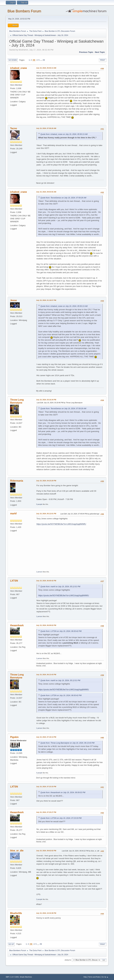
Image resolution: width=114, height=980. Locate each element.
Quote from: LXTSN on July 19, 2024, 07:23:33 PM (61, 818)
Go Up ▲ (105, 977)
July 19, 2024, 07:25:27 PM (46, 812)
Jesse (13, 300)
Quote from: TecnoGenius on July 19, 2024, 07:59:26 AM (63, 198)
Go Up (11, 944)
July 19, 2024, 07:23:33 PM (46, 787)
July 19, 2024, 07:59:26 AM (46, 128)
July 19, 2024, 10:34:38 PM (46, 913)
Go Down (13, 60)
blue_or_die (17, 851)
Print (103, 60)
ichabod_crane (18, 68)
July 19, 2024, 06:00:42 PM (46, 581)
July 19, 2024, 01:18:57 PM (46, 300)
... (41, 60)
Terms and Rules (94, 977)
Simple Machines (26, 977)
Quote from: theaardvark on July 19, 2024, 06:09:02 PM (63, 792)
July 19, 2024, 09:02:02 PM (46, 851)
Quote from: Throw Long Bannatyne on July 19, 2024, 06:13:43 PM (67, 743)
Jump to (68, 960)
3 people (39, 504)
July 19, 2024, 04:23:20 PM (46, 481)
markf (13, 514)
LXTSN (14, 581)
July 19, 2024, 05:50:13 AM (46, 68)
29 (44, 60)
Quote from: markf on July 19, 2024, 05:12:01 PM (60, 587)
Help (85, 977)
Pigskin (14, 737)
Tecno (14, 128)
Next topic (100, 52)
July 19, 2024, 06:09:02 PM (46, 625)
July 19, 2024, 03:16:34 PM (46, 400)
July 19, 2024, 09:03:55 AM (46, 192)
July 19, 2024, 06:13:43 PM (46, 675)
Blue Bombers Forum (24, 11)
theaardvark (17, 625)
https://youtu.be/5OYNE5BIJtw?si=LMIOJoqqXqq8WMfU (61, 524)
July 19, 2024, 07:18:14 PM (46, 737)
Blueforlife (16, 913)
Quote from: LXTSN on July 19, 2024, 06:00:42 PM (61, 631)
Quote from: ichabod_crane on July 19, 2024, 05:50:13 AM (64, 134)
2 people (39, 899)
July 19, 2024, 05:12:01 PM (46, 514)
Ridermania (17, 481)
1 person (39, 572)
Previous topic (86, 52)
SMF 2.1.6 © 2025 (12, 977)
